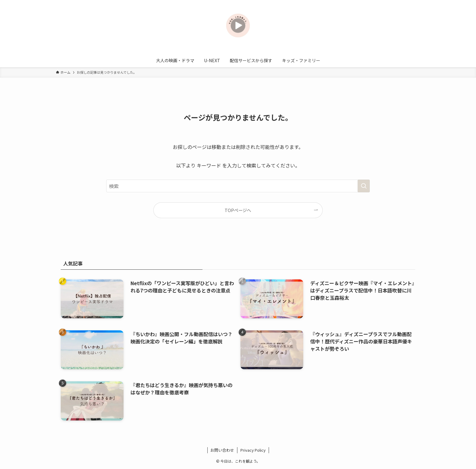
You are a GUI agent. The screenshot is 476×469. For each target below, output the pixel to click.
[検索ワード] (238, 186)
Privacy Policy (253, 450)
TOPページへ (238, 210)
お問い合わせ (222, 450)
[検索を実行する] (364, 186)
